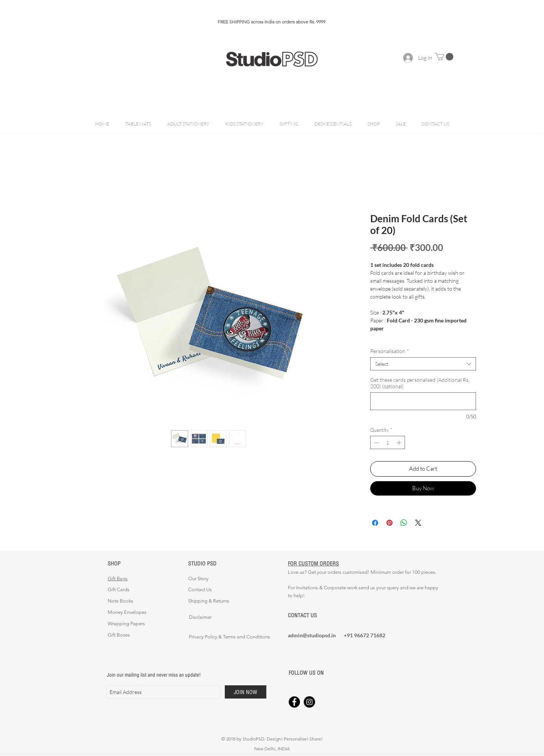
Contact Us (200, 589)
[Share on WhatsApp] (404, 523)
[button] (444, 57)
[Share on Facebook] (375, 523)
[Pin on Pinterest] (389, 523)
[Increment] (400, 443)
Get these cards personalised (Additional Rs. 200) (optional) (420, 383)
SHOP (114, 563)
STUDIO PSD (202, 563)
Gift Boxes (119, 635)
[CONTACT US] (315, 615)
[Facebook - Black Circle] (294, 702)
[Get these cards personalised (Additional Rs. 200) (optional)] (423, 401)
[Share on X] (418, 523)
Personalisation (390, 351)
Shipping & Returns (209, 601)
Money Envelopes (127, 612)
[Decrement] (376, 443)
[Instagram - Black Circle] (309, 702)
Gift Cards (119, 589)
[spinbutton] (388, 443)
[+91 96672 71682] (371, 635)
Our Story (198, 579)
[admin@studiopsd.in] (315, 635)
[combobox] (423, 364)
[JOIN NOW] (246, 692)
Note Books (121, 601)
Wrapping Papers (126, 624)
